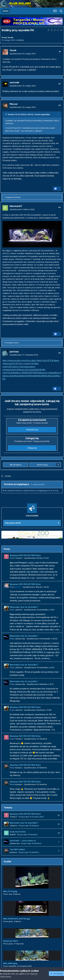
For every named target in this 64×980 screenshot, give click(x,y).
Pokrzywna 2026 (13, 523)
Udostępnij (16, 465)
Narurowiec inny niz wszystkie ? (24, 607)
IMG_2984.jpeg (10, 963)
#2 (60, 84)
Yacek (37, 114)
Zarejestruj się (32, 430)
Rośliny (21, 40)
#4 (60, 207)
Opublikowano (23, 54)
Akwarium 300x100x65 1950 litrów (25, 555)
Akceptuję (56, 974)
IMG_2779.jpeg (10, 891)
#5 (60, 353)
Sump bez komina (18, 832)
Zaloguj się (32, 448)
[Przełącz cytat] (6, 114)
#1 (60, 52)
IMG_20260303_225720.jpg (16, 919)
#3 (60, 105)
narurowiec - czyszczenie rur (23, 841)
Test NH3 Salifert (17, 849)
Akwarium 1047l (11, 941)
